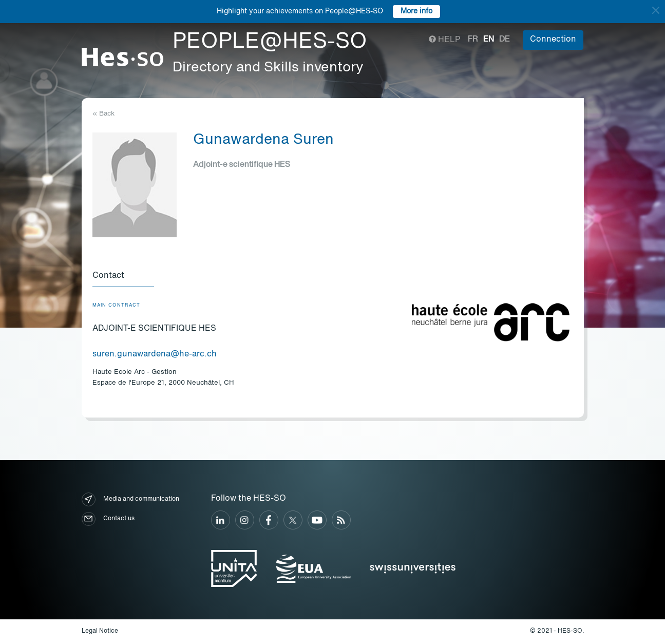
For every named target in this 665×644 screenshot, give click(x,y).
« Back (103, 114)
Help (444, 40)
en (489, 40)
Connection (553, 40)
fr (473, 40)
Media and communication (130, 499)
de (505, 40)
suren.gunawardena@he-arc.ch (155, 354)
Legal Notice (100, 631)
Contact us (108, 519)
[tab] (123, 276)
